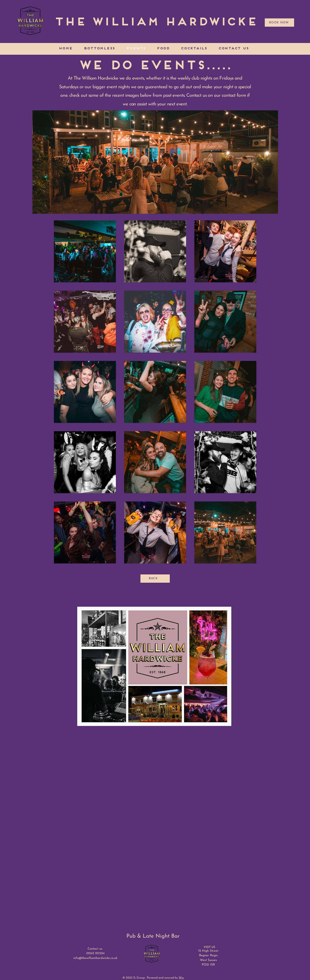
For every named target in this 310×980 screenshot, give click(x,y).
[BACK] (155, 579)
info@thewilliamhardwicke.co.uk (95, 958)
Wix (181, 978)
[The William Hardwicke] (155, 23)
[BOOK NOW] (279, 23)
